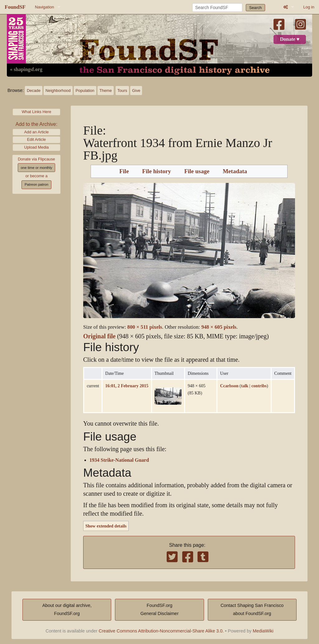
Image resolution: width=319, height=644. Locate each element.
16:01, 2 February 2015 (127, 386)
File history (156, 171)
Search (256, 8)
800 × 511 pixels (145, 327)
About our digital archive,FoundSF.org (67, 609)
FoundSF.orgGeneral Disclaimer (159, 609)
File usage (197, 171)
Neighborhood (58, 91)
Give (136, 91)
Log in (309, 7)
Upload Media (37, 147)
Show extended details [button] (106, 526)
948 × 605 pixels (219, 327)
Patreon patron (36, 184)
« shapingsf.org (26, 69)
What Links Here (37, 112)
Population (85, 91)
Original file (99, 336)
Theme (106, 91)
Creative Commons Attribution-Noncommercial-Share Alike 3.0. (161, 631)
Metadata (235, 171)
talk (245, 386)
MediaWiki (263, 631)
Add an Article (37, 132)
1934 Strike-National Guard (119, 460)
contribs (259, 386)
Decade (34, 91)
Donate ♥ (290, 39)
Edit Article (36, 139)
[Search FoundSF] (217, 7)
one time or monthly (36, 168)
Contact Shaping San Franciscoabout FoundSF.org (252, 609)
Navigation (44, 7)
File (124, 171)
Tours (122, 91)
